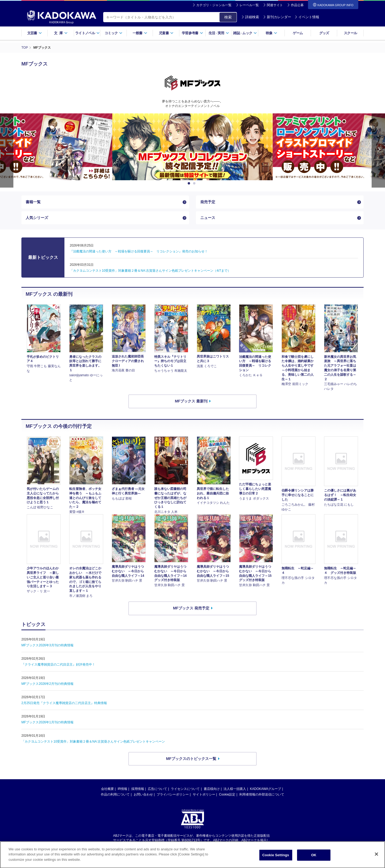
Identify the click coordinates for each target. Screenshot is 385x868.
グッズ (324, 33)
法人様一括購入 (235, 789)
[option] (192, 147)
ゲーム (298, 33)
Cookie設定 (227, 794)
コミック (113, 33)
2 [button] (195, 183)
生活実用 (219, 33)
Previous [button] (7, 150)
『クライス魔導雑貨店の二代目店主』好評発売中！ (58, 665)
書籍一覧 (33, 202)
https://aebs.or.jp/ (173, 845)
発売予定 (208, 202)
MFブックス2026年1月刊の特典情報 (47, 722)
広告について (157, 789)
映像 (272, 33)
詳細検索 (250, 17)
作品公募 (297, 5)
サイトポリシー (204, 794)
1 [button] (190, 183)
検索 (228, 17)
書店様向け (212, 789)
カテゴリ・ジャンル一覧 (214, 5)
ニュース (208, 218)
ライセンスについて (185, 789)
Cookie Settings (276, 860)
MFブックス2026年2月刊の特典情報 (47, 684)
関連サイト (275, 5)
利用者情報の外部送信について (262, 794)
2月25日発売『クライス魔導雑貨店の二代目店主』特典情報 (64, 703)
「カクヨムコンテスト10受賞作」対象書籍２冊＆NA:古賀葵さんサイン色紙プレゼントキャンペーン (93, 742)
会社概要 (107, 789)
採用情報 (138, 789)
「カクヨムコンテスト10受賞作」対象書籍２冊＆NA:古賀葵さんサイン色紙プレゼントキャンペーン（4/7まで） (150, 271)
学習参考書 (192, 33)
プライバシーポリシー (173, 794)
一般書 (140, 33)
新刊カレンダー (277, 17)
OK (314, 860)
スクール (350, 33)
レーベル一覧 (249, 5)
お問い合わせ (143, 794)
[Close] (376, 859)
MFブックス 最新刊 (191, 401)
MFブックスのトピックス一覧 (191, 759)
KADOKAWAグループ (265, 789)
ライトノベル (87, 33)
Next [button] (378, 150)
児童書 (166, 33)
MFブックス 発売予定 (191, 608)
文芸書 (35, 33)
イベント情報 (307, 17)
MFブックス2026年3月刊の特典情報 (47, 645)
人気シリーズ (37, 218)
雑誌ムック (245, 33)
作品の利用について (115, 794)
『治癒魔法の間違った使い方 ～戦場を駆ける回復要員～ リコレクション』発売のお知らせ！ (139, 251)
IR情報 (122, 789)
